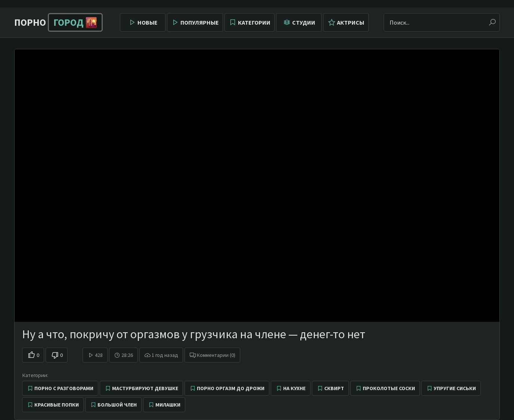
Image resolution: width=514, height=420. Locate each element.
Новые (148, 22)
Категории (254, 22)
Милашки (168, 405)
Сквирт (334, 388)
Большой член (117, 405)
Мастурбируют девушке (145, 388)
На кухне (294, 388)
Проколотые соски (389, 388)
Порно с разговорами (64, 388)
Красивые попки (57, 405)
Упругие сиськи (455, 388)
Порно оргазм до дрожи (231, 388)
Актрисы (351, 22)
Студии (304, 22)
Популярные (200, 22)
